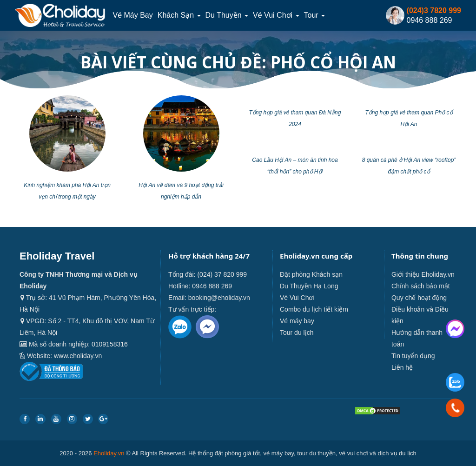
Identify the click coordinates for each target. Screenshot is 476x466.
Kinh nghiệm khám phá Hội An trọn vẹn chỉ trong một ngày (67, 191)
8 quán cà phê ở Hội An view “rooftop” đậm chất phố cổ (409, 166)
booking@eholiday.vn (219, 298)
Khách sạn (179, 15)
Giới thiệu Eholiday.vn (423, 274)
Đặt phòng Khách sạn (311, 274)
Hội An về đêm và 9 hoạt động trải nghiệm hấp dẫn (181, 191)
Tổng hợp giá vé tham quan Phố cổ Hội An (409, 118)
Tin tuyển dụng (413, 356)
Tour (315, 15)
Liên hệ (402, 367)
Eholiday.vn (109, 453)
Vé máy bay (132, 15)
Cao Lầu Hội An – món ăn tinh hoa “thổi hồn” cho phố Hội (295, 166)
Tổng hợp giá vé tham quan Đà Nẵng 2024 (295, 118)
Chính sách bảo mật (421, 286)
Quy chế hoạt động (419, 298)
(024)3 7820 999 (434, 10)
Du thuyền (227, 15)
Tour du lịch (297, 333)
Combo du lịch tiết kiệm (314, 309)
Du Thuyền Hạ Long (309, 286)
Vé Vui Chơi (276, 15)
